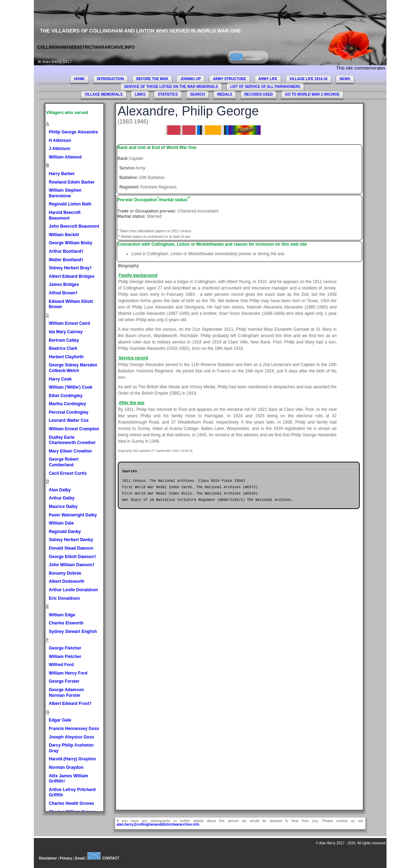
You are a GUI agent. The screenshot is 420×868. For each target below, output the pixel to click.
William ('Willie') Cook (71, 387)
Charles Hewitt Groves (72, 803)
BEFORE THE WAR (152, 79)
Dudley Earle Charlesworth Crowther (72, 440)
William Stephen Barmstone (65, 193)
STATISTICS (168, 94)
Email (80, 858)
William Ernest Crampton (74, 429)
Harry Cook (60, 379)
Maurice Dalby (63, 507)
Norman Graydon (66, 767)
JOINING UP (190, 79)
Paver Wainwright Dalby (73, 515)
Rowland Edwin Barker (72, 182)
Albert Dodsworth (67, 581)
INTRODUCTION (111, 79)
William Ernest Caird (70, 323)
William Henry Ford (68, 673)
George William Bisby (71, 243)
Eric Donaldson (65, 598)
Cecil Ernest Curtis (68, 473)
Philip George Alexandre (74, 132)
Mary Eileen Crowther (71, 451)
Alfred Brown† (63, 293)
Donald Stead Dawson (71, 548)
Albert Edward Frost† (70, 704)
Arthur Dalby (62, 498)
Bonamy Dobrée (65, 573)
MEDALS (225, 94)
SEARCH (197, 94)
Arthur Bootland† (66, 251)
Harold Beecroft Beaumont (65, 215)
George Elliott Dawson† (73, 557)
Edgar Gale (60, 720)
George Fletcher (65, 648)
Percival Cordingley (69, 412)
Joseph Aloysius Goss (72, 737)
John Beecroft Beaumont (74, 226)
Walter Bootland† (66, 260)
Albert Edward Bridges (72, 276)
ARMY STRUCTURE (230, 79)
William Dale (62, 523)
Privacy (66, 858)
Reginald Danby (65, 532)
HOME (79, 79)
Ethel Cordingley (66, 396)
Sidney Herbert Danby (71, 540)
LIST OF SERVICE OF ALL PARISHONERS (265, 87)
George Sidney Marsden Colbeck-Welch (73, 368)
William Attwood (65, 157)
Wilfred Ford (62, 665)
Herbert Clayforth (66, 357)
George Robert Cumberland (64, 462)
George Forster (64, 681)
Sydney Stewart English (73, 631)
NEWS (345, 79)
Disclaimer (48, 858)
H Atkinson (60, 140)
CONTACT (246, 59)
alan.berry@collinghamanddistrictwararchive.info (158, 824)
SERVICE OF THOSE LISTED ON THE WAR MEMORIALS (171, 87)
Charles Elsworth (66, 623)
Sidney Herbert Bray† (71, 268)
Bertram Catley (64, 340)
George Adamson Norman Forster (67, 693)
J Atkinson (60, 149)
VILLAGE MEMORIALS (104, 94)
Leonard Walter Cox (69, 420)
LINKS (140, 94)
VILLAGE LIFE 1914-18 (308, 79)
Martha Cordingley (68, 404)
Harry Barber (62, 174)
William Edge (62, 615)
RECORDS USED (259, 94)
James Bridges (64, 285)
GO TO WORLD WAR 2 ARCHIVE (312, 94)
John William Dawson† (72, 565)
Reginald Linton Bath (70, 204)
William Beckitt (64, 235)
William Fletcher (65, 657)
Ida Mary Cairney (66, 332)
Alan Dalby (60, 490)
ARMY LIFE (268, 79)
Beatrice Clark (63, 348)
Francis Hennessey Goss (74, 729)
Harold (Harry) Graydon (72, 759)
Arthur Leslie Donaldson (74, 590)
